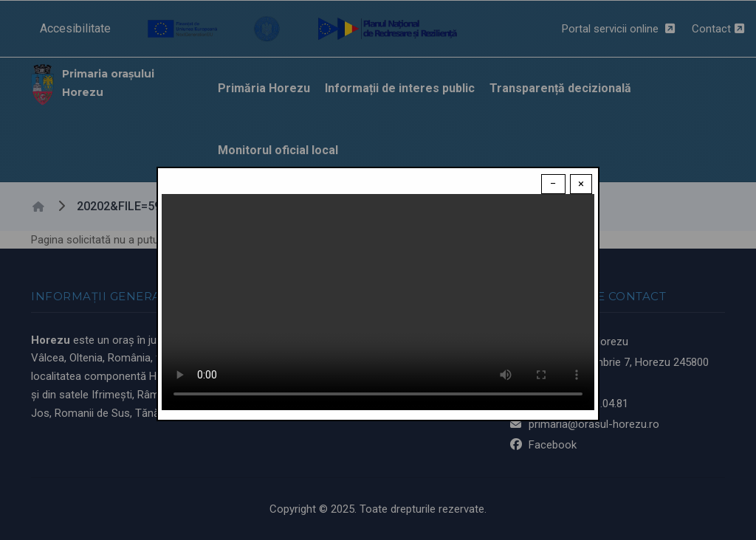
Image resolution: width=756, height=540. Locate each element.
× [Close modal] (581, 184)
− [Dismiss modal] (553, 184)
